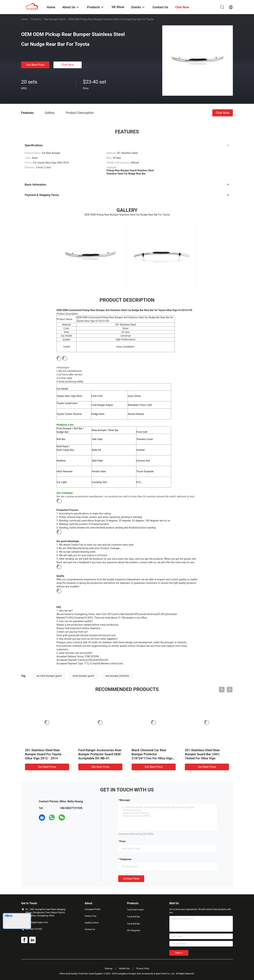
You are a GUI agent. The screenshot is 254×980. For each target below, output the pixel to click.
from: (123, 841)
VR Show (118, 7)
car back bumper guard (49, 676)
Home (25, 19)
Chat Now (68, 65)
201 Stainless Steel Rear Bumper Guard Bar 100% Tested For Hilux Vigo (202, 754)
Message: (125, 800)
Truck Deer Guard (135, 910)
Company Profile (92, 909)
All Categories (134, 930)
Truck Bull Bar (134, 924)
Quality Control (92, 923)
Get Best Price (35, 65)
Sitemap (109, 969)
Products (36, 19)
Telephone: (126, 859)
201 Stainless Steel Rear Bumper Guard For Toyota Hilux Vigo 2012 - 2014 (43, 754)
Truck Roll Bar (134, 917)
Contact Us (90, 929)
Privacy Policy (143, 969)
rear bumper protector (117, 676)
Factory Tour (91, 916)
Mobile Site (124, 969)
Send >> (179, 953)
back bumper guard (83, 676)
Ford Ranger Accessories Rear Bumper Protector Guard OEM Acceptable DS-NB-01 (100, 754)
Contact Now (131, 879)
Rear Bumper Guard (55, 19)
